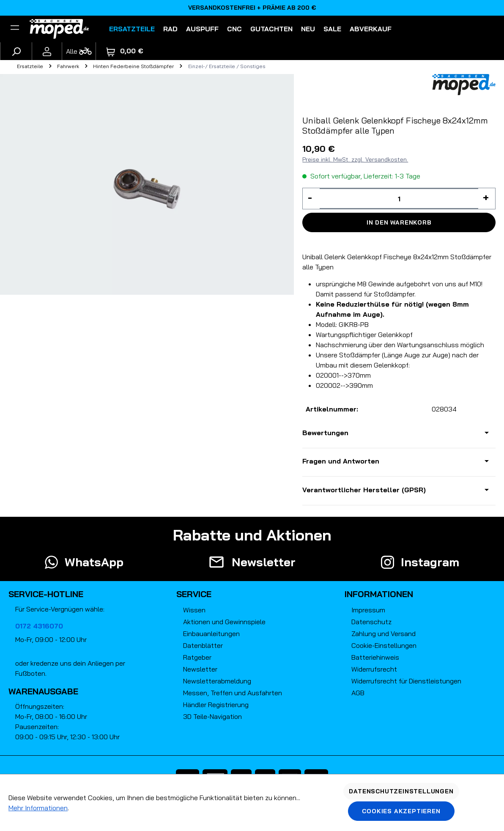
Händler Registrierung (216, 705)
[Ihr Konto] (47, 51)
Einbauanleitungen (211, 634)
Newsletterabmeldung (217, 681)
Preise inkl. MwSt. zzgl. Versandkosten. (355, 159)
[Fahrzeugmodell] (79, 51)
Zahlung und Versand (383, 634)
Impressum (368, 610)
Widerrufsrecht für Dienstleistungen (406, 681)
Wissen (194, 610)
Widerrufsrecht (374, 669)
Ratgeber (197, 657)
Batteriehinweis (375, 657)
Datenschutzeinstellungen (401, 791)
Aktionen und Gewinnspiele (224, 622)
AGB (358, 693)
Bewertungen (325, 433)
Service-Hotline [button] (46, 594)
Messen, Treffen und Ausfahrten (233, 693)
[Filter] (15, 29)
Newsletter (200, 669)
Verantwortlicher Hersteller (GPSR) (364, 490)
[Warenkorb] (125, 51)
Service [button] (194, 594)
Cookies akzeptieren (401, 811)
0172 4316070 (39, 626)
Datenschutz (371, 622)
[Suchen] (16, 51)
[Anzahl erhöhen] (487, 199)
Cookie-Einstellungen (384, 645)
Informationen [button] (379, 594)
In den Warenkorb (399, 222)
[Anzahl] (399, 199)
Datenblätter (203, 645)
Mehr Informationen (38, 808)
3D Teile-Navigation (212, 716)
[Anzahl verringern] (311, 199)
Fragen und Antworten (341, 461)
